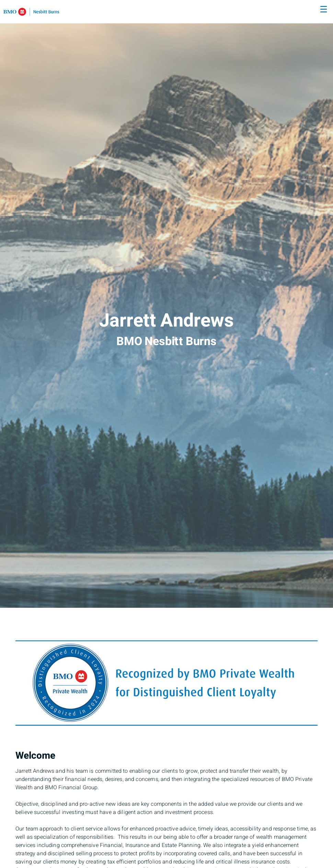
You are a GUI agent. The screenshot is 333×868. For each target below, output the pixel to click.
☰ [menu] (324, 10)
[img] (166, 304)
